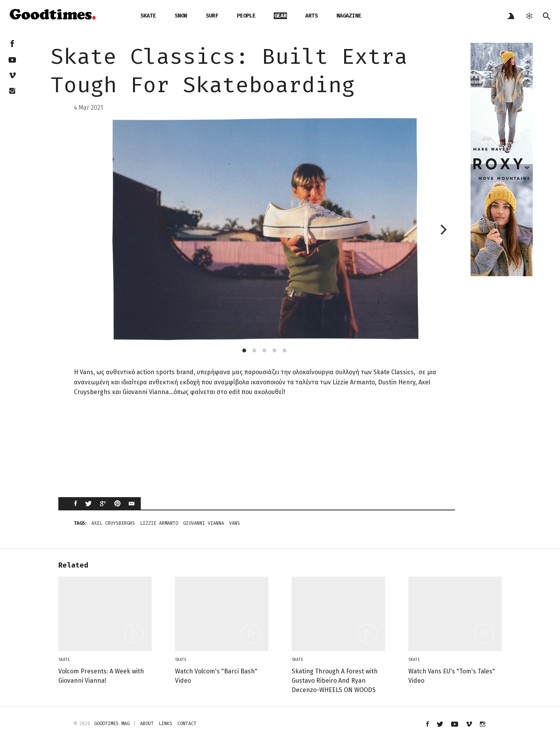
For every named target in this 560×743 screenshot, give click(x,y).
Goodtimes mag (112, 724)
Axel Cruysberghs (113, 523)
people (246, 16)
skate (148, 16)
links (165, 724)
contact (187, 724)
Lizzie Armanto (159, 523)
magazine (349, 16)
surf (212, 16)
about (147, 724)
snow (181, 16)
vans (234, 523)
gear (280, 16)
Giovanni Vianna (204, 523)
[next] (443, 230)
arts (311, 16)
